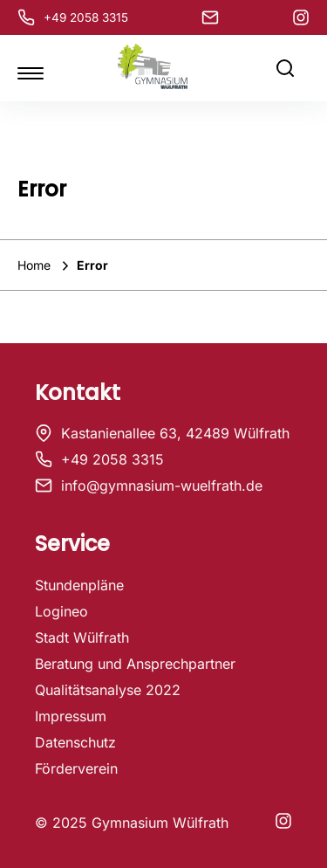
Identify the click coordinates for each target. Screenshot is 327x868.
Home (36, 265)
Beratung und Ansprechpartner (135, 664)
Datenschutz (75, 742)
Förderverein (76, 768)
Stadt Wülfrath (82, 637)
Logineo (61, 611)
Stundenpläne (79, 585)
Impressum (71, 716)
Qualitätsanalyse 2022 (108, 690)
